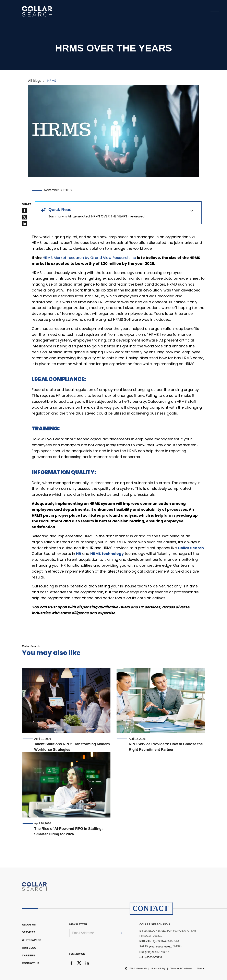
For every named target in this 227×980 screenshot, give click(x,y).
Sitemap (201, 968)
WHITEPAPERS (32, 940)
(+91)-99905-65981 (160, 947)
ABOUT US (29, 925)
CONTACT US (31, 963)
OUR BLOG (29, 948)
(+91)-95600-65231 (151, 957)
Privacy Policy (158, 968)
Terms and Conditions (181, 968)
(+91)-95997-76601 (156, 952)
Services (29, 932)
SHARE (27, 204)
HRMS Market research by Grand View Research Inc (89, 258)
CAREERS (28, 955)
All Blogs (35, 81)
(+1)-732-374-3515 (161, 941)
